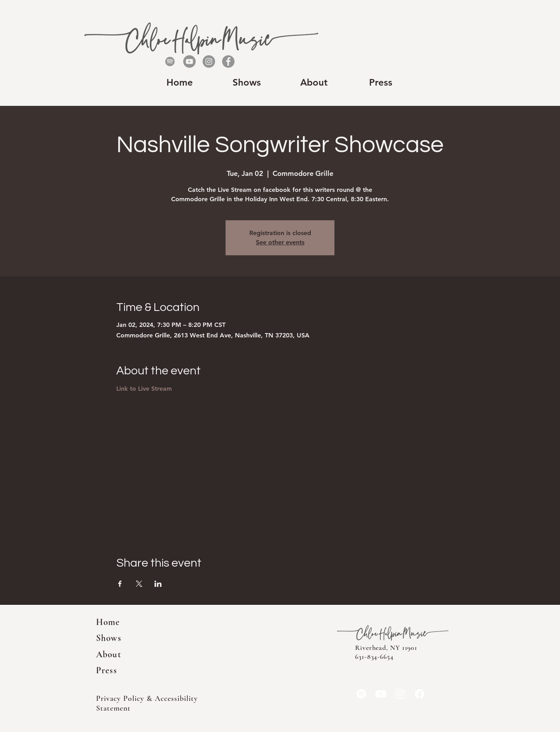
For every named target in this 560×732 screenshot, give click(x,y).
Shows (109, 638)
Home (108, 622)
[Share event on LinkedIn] (158, 584)
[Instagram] (209, 61)
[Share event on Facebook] (120, 584)
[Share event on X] (139, 584)
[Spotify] (170, 61)
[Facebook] (228, 61)
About (109, 655)
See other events (280, 242)
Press (107, 671)
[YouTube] (189, 61)
